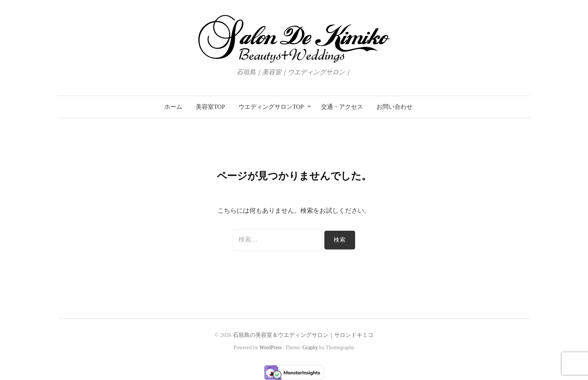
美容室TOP (210, 107)
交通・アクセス (342, 107)
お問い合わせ (394, 107)
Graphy (310, 348)
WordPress (271, 348)
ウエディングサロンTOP (271, 107)
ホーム (173, 107)
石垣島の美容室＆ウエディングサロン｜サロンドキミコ (303, 335)
